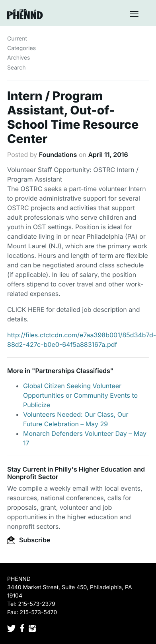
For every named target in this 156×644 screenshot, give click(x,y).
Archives (19, 58)
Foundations (58, 155)
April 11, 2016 (108, 155)
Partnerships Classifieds (72, 371)
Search (16, 68)
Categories (21, 48)
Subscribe (29, 540)
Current (17, 39)
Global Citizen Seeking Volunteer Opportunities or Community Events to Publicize (80, 395)
